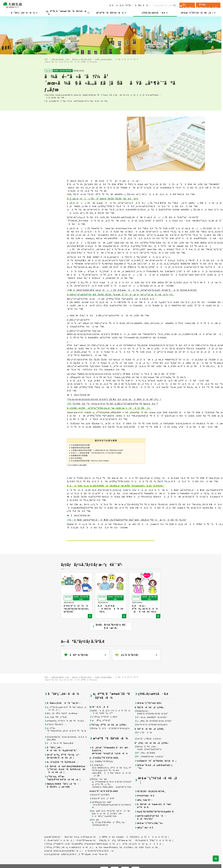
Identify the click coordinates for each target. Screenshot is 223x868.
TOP (46, 21)
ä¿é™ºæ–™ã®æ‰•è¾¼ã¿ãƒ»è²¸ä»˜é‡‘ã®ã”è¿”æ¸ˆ (65, 693)
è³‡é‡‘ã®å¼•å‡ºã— (55, 687)
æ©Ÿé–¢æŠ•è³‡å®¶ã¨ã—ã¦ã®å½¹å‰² (151, 779)
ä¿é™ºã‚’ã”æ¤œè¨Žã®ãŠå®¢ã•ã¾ (68, 13)
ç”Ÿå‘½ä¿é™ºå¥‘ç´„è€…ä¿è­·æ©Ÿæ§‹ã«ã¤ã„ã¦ (69, 809)
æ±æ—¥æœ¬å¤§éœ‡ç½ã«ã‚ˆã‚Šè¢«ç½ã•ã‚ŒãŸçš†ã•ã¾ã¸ (128, 809)
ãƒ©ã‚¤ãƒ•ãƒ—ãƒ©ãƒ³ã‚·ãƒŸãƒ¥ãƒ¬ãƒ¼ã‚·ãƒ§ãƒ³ (151, 674)
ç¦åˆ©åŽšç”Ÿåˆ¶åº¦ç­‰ (101, 723)
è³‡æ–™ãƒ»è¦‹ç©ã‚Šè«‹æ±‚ (208, 5)
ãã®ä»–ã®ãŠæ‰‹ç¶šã (60, 705)
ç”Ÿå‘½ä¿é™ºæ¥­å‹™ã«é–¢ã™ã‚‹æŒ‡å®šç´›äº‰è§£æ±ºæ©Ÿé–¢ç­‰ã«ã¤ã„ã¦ (82, 806)
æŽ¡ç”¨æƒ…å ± (144, 790)
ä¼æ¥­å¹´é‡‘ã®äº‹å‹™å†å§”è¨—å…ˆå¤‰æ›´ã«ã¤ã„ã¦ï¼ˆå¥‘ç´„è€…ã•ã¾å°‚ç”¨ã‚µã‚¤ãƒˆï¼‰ (110, 776)
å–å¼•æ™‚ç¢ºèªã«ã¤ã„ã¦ (59, 802)
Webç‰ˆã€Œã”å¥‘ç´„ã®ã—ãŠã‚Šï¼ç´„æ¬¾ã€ (62, 747)
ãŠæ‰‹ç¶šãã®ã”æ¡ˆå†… (62, 665)
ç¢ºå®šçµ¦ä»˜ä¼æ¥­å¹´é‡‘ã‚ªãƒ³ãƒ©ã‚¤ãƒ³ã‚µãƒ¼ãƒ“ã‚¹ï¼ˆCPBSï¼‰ (110, 767)
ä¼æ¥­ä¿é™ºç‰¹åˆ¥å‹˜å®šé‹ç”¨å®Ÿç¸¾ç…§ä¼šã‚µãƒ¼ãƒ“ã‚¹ (108, 784)
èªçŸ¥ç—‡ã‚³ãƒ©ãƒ (145, 715)
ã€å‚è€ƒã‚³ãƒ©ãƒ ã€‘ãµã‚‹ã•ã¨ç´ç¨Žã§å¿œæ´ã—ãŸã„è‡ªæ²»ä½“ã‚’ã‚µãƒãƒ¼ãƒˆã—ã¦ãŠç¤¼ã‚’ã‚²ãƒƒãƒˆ (132, 252)
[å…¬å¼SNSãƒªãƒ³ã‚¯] (104, 833)
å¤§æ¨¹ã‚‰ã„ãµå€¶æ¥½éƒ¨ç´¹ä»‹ (154, 729)
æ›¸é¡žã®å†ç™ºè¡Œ (56, 679)
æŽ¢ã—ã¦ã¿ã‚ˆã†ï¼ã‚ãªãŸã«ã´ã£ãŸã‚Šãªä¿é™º (111, 674)
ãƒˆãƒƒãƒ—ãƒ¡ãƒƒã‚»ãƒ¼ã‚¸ (150, 753)
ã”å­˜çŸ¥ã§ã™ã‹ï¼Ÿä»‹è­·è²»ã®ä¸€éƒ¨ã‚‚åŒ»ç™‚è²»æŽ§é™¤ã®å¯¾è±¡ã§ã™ (112, 366)
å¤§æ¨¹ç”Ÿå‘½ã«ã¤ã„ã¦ (199, 13)
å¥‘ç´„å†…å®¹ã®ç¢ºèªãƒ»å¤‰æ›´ (62, 675)
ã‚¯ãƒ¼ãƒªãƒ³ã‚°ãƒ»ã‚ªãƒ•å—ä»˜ (100, 813)
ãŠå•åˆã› (143, 5)
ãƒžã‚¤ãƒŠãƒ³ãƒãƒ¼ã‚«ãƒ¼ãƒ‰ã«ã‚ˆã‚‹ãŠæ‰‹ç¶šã (66, 700)
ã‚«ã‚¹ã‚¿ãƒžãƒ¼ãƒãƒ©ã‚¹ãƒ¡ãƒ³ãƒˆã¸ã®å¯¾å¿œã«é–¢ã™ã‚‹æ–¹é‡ (77, 816)
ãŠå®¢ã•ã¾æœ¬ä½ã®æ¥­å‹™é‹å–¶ (153, 768)
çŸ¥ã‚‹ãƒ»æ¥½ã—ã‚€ (155, 13)
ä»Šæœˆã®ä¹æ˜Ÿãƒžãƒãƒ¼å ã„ (156, 723)
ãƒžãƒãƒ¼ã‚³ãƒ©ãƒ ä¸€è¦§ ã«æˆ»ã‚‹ (109, 588)
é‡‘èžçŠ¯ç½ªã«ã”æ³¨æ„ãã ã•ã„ (143, 806)
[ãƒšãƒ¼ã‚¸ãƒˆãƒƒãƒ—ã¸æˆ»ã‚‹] (216, 821)
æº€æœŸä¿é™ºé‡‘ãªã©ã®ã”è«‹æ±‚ (64, 683)
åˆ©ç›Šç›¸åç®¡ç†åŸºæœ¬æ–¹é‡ (116, 802)
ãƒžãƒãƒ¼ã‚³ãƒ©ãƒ (104, 21)
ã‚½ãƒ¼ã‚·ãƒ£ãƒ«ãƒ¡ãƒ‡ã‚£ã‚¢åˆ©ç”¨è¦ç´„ (64, 813)
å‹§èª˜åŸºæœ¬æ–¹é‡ (87, 802)
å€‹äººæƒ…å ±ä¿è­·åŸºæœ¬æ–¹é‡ (81, 799)
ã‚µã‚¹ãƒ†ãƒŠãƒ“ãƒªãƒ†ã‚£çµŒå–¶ (154, 774)
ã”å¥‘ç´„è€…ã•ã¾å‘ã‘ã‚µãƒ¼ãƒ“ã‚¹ (61, 711)
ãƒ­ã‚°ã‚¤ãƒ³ (186, 5)
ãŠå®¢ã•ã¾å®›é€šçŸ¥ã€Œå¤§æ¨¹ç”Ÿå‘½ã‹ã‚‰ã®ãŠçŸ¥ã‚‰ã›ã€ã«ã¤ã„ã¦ (65, 731)
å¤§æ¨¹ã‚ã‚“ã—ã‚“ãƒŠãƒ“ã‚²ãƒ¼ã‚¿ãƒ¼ (109, 690)
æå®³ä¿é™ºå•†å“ (101, 683)
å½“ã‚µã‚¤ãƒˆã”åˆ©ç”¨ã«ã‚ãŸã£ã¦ (154, 802)
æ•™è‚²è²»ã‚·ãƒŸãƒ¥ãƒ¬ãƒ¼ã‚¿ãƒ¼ (151, 687)
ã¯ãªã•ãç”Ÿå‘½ (137, 843)
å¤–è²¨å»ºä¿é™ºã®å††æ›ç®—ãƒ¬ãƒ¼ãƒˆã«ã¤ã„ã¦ (63, 718)
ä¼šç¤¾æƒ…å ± (145, 758)
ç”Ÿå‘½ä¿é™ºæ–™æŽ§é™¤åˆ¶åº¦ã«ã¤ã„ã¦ (62, 740)
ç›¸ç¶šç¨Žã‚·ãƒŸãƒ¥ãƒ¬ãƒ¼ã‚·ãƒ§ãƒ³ (153, 683)
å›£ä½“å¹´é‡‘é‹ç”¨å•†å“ (103, 761)
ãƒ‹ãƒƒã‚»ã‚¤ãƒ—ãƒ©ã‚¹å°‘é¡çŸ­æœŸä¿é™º (173, 843)
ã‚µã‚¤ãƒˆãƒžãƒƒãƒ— (53, 799)
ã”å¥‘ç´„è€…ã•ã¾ (24, 13)
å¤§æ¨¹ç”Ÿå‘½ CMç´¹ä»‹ (149, 785)
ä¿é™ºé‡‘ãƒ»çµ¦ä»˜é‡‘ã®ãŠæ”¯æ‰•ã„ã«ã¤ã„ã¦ (65, 671)
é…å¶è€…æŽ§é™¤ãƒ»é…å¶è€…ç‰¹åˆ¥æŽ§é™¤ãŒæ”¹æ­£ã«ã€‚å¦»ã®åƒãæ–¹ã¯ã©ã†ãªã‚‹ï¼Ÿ (127, 482)
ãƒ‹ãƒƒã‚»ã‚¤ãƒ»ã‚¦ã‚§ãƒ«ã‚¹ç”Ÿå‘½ (106, 843)
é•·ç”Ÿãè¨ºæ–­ (143, 696)
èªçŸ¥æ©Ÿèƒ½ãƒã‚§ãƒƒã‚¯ (149, 719)
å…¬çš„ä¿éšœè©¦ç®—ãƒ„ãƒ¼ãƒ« (151, 679)
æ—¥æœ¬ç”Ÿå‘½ (77, 843)
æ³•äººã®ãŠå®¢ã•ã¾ (111, 13)
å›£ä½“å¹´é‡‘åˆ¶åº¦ (100, 757)
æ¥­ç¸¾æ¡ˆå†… (144, 762)
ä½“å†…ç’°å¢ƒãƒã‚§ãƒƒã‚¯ (148, 701)
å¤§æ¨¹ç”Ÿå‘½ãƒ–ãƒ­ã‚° (82, 21)
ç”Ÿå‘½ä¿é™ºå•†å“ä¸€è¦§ (103, 679)
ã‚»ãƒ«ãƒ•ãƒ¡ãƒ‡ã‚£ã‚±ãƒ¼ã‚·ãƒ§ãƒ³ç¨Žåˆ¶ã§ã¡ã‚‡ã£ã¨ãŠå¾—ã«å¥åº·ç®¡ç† (114, 361)
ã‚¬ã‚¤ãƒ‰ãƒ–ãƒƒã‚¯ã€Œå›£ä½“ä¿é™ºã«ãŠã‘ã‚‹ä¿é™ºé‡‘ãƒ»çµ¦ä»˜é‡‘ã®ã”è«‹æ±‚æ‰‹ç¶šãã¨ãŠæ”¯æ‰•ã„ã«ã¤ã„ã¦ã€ (110, 732)
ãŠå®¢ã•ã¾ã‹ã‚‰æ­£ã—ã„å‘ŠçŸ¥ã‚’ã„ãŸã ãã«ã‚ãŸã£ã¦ (134, 799)
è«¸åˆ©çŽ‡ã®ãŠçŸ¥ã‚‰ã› (61, 724)
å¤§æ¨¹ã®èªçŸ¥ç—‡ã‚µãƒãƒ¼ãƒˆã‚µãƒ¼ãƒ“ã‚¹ (148, 710)
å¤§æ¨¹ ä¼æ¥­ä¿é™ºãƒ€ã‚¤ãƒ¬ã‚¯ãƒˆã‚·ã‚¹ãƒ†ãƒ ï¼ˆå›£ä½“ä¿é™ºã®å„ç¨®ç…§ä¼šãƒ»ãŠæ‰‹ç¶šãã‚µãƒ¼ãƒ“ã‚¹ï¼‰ (111, 745)
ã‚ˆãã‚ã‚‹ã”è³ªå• (121, 5)
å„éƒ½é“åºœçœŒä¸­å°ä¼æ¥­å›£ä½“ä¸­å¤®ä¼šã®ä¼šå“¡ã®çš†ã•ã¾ (109, 712)
